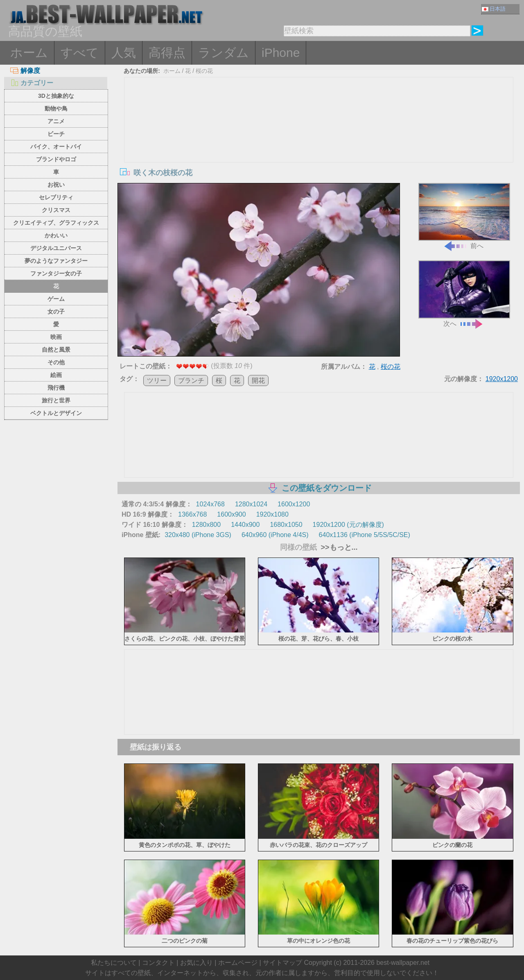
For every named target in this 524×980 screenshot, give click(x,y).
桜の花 (204, 71)
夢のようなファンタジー (56, 261)
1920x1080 (272, 514)
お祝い (56, 185)
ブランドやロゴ (56, 159)
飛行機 (56, 388)
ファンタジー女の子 (56, 273)
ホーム (29, 53)
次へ (464, 294)
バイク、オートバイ (56, 147)
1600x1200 (294, 504)
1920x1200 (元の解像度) (348, 525)
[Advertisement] (319, 139)
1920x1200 (502, 379)
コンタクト (158, 963)
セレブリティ (56, 197)
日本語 (494, 9)
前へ (464, 216)
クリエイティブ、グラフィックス (56, 223)
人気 (124, 53)
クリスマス (56, 210)
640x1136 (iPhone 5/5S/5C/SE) (365, 535)
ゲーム (56, 299)
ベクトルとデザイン (56, 413)
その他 (56, 362)
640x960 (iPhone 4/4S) (275, 535)
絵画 (56, 375)
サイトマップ (282, 963)
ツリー (157, 380)
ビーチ (56, 134)
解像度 (25, 71)
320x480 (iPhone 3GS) (198, 535)
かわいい (56, 235)
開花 (258, 380)
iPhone (281, 53)
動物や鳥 (56, 108)
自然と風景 (56, 350)
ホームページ (238, 963)
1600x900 (231, 514)
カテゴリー (32, 83)
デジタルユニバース (56, 248)
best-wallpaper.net (403, 963)
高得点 (167, 53)
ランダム (224, 53)
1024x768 (210, 504)
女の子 (56, 312)
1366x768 (192, 514)
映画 (56, 337)
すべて (80, 53)
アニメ (56, 121)
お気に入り (196, 963)
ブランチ (191, 380)
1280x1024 (251, 504)
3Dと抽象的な (56, 96)
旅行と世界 (56, 400)
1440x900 (245, 525)
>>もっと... (338, 547)
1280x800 (206, 525)
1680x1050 (286, 525)
